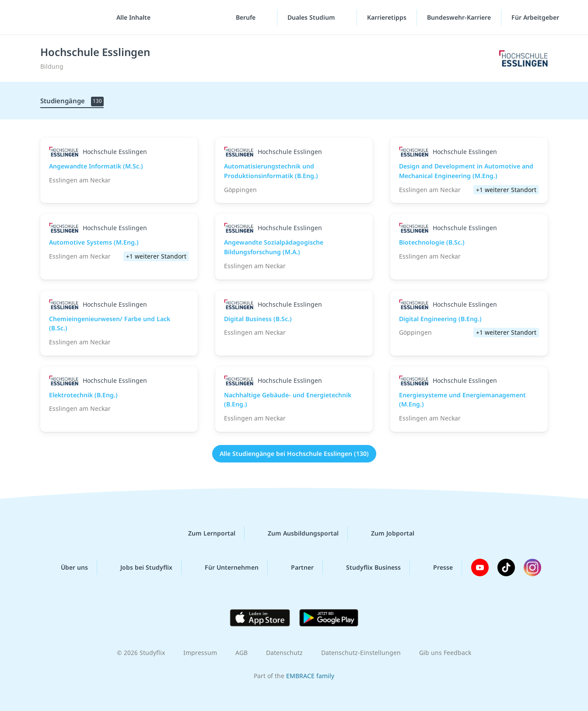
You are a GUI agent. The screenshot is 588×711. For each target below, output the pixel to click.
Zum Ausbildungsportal (296, 533)
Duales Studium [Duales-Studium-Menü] (312, 17)
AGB (241, 653)
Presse (436, 567)
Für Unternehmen (225, 567)
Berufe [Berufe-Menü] (247, 17)
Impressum (200, 653)
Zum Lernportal (205, 533)
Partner (295, 567)
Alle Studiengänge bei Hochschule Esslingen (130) (294, 454)
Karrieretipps (387, 17)
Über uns (67, 567)
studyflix (58, 17)
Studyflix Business (366, 567)
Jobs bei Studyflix (139, 567)
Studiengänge (72, 101)
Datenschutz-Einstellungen (361, 653)
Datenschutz (284, 653)
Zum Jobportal (386, 533)
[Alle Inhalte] (130, 18)
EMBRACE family (310, 676)
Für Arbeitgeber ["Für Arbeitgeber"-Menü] (536, 17)
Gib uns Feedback (445, 653)
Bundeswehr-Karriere (459, 17)
